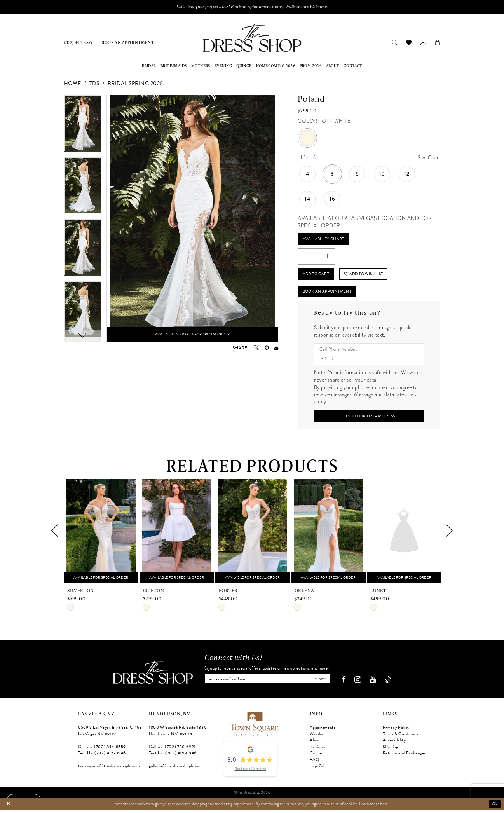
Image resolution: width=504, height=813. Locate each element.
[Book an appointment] (128, 43)
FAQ (314, 763)
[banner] (252, 38)
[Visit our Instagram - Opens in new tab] (360, 683)
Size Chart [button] (429, 158)
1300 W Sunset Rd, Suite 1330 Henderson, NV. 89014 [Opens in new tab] (178, 734)
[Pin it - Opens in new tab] (267, 348)
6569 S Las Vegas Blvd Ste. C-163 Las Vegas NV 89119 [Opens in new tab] (110, 734)
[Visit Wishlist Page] (409, 42)
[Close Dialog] (8, 807)
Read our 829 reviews (250, 772)
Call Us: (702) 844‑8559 (102, 750)
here (384, 807)
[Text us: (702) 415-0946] (25, 799)
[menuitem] (78, 43)
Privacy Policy (396, 731)
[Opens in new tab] (254, 727)
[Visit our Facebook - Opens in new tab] (346, 683)
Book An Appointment (329, 293)
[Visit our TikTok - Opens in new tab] (391, 683)
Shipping (391, 750)
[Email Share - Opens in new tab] (276, 348)
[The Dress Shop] (150, 676)
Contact (317, 756)
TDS (94, 84)
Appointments (323, 731)
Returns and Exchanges (404, 756)
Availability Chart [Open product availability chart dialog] (324, 240)
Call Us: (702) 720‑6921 (172, 750)
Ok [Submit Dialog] (495, 807)
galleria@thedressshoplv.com (176, 770)
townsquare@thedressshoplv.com (109, 770)
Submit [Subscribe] (323, 682)
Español (317, 770)
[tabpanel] (83, 126)
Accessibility (394, 744)
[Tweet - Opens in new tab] (256, 348)
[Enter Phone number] (366, 361)
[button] (423, 42)
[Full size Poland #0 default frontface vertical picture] (192, 219)
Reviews (317, 750)
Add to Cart (317, 275)
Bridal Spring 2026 (135, 84)
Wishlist (317, 737)
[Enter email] (267, 682)
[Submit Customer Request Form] (369, 419)
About (315, 744)
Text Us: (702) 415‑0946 (102, 756)
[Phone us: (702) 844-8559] (78, 43)
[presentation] (101, 534)
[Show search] (395, 42)
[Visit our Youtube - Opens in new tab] (376, 683)
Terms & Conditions (400, 737)
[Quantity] (316, 258)
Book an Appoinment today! (258, 7)
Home (72, 84)
